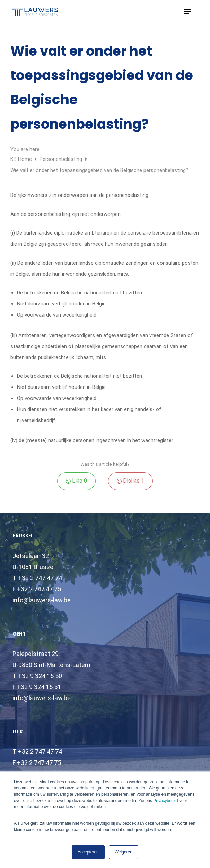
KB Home (22, 159)
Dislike (130, 481)
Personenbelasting (62, 159)
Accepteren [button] (88, 852)
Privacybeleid (165, 801)
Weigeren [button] (124, 852)
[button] (187, 12)
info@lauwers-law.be (42, 600)
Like (76, 481)
